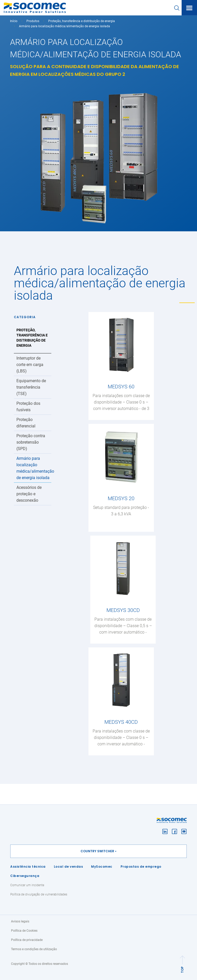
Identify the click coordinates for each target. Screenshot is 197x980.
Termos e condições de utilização (34, 949)
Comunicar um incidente (27, 885)
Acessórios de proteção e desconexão (29, 494)
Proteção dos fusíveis (28, 407)
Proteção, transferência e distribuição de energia (82, 21)
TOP (182, 970)
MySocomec (102, 867)
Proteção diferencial (26, 423)
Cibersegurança (25, 876)
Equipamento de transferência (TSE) (31, 387)
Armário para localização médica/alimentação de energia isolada (34, 468)
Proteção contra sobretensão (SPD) (31, 442)
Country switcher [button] (97, 851)
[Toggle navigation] (189, 8)
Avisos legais (20, 921)
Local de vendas (68, 867)
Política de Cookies (24, 931)
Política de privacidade (27, 940)
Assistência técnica (28, 867)
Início (14, 21)
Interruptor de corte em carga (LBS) (30, 365)
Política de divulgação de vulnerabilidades (39, 894)
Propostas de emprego (141, 867)
